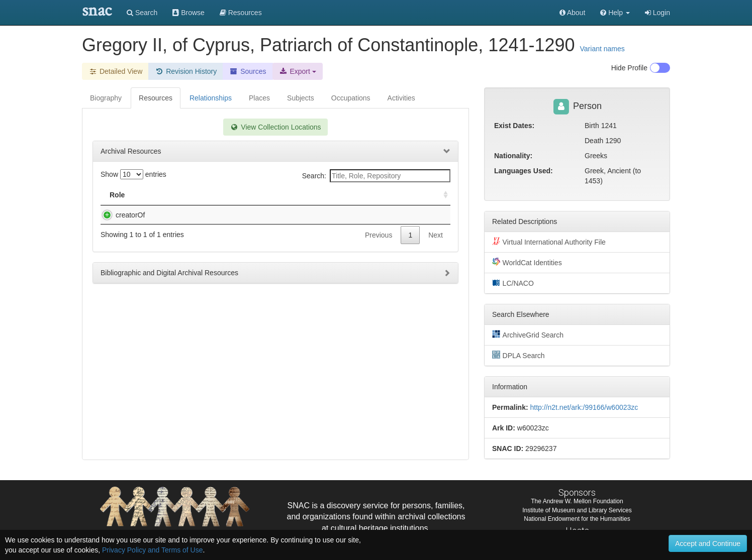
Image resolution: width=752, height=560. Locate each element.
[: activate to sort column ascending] (441, 195)
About (573, 13)
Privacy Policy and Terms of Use (152, 550)
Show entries (133, 174)
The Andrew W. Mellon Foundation (577, 501)
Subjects (301, 98)
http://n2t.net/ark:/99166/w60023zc (584, 407)
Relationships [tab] (211, 98)
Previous (379, 245)
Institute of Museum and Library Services (577, 510)
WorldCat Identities (527, 262)
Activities (401, 98)
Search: (376, 176)
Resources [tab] (156, 98)
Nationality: (513, 156)
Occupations (351, 98)
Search (142, 13)
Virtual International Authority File (549, 242)
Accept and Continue (708, 543)
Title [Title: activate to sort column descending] (156, 195)
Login (657, 13)
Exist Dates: (514, 126)
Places (259, 98)
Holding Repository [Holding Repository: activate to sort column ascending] (363, 195)
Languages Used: (524, 171)
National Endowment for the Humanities (577, 519)
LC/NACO (513, 283)
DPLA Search (519, 355)
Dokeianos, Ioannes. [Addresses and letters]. (215, 215)
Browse (189, 13)
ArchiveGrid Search (528, 334)
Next (436, 245)
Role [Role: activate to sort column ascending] (117, 195)
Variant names (602, 49)
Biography (106, 98)
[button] (615, 13)
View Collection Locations (275, 127)
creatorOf (120, 215)
